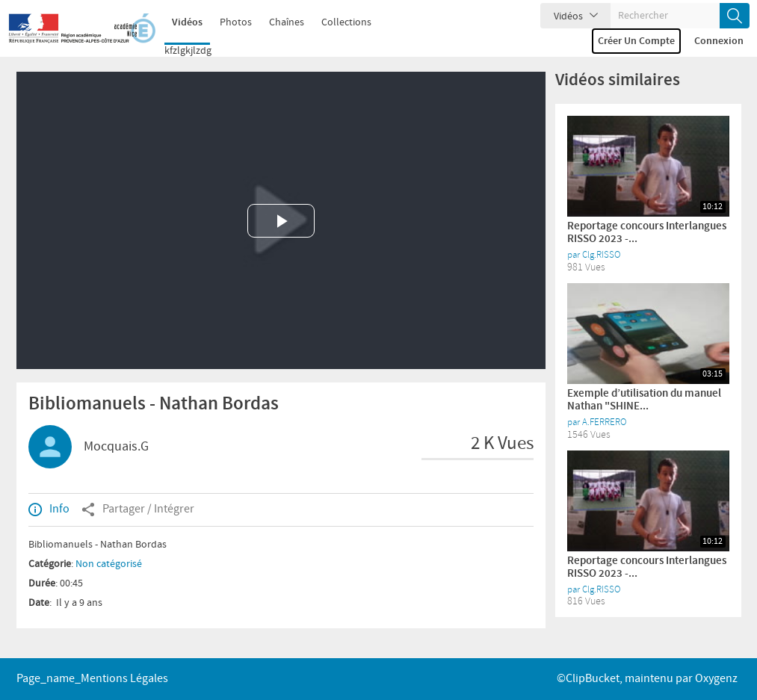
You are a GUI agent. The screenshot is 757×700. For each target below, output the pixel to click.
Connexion (719, 41)
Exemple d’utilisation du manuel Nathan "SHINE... (644, 400)
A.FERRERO (604, 422)
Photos (236, 22)
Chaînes (287, 22)
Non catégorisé (109, 564)
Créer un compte (636, 41)
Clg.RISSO (601, 255)
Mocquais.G (116, 447)
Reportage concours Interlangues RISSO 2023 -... (647, 233)
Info (49, 509)
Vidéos (187, 22)
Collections (346, 22)
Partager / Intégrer (138, 509)
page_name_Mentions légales (92, 679)
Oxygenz (716, 679)
